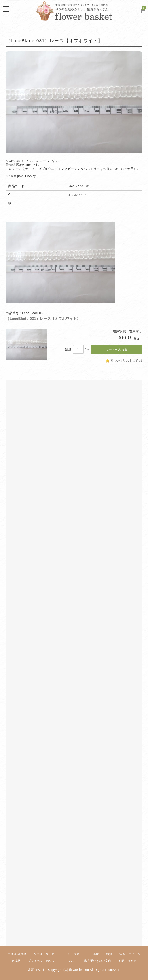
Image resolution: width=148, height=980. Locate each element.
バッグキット (77, 954)
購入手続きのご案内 (98, 961)
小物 (96, 954)
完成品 (16, 961)
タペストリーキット (47, 954)
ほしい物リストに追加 (126, 361)
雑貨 (109, 954)
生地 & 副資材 (17, 954)
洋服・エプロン (130, 954)
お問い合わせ (128, 961)
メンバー (71, 961)
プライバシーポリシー (43, 961)
